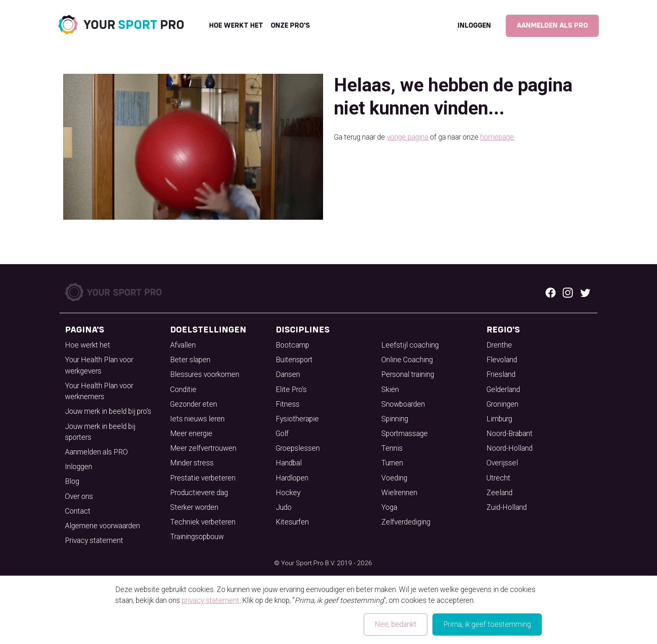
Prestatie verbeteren (203, 478)
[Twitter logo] (585, 292)
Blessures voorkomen (205, 374)
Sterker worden (194, 507)
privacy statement (211, 600)
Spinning (395, 419)
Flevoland (502, 360)
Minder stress (192, 463)
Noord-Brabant (510, 434)
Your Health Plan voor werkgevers (99, 365)
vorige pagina (407, 137)
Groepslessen (298, 448)
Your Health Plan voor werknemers (99, 391)
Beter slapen (190, 360)
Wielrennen (399, 493)
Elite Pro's (291, 390)
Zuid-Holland (507, 507)
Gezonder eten (194, 404)
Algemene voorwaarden (102, 526)
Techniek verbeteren (203, 522)
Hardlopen (292, 478)
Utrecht (498, 478)
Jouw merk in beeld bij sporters (100, 432)
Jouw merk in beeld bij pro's (108, 411)
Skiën (390, 390)
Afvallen (183, 345)
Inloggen (474, 26)
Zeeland (499, 493)
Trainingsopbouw (197, 537)
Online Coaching (407, 360)
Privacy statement (94, 540)
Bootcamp (292, 345)
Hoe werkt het (236, 26)
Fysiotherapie (297, 419)
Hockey (288, 493)
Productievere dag (199, 493)
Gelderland (503, 390)
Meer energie (191, 434)
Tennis (392, 448)
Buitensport (294, 360)
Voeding (394, 478)
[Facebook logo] (551, 292)
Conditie (183, 390)
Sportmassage (405, 434)
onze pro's (290, 26)
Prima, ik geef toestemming (487, 624)
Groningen (502, 404)
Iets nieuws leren (197, 419)
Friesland (501, 374)
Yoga (389, 507)
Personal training (408, 374)
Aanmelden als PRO (552, 26)
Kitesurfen (292, 522)
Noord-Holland (510, 448)
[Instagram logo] (568, 292)
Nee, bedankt (396, 624)
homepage (497, 137)
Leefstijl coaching (410, 345)
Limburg (499, 419)
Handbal (289, 463)
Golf (282, 434)
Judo (284, 507)
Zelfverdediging (406, 522)
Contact (78, 511)
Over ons (79, 496)
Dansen (288, 374)
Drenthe (499, 345)
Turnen (392, 463)
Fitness (288, 404)
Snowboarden (403, 404)
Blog (72, 481)
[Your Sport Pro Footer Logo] (114, 291)
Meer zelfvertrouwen (203, 448)
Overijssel (502, 463)
